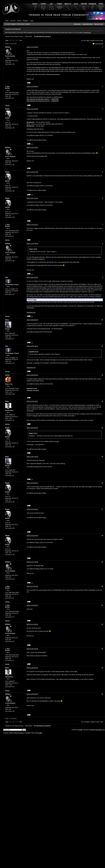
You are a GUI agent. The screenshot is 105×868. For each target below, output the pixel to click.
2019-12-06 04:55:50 (32, 320)
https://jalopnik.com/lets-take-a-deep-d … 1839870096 (43, 99)
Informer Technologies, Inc (97, 730)
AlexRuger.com (31, 312)
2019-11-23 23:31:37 (32, 225)
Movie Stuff (29, 36)
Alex (7, 277)
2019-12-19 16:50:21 (32, 605)
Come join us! (87, 33)
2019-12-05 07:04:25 (32, 277)
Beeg (7, 320)
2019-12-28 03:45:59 (32, 694)
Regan (7, 109)
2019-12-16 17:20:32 (32, 562)
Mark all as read (99, 24)
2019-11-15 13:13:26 (32, 147)
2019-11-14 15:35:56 (32, 47)
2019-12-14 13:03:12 (32, 509)
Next (21, 40)
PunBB (80, 730)
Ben (8, 86)
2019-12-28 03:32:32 (32, 668)
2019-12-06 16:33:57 (32, 401)
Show (35, 300)
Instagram (30, 390)
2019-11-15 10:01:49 (32, 109)
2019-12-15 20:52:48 (32, 536)
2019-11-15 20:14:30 (32, 172)
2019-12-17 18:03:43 (32, 586)
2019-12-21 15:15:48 (32, 624)
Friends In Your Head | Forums (14, 36)
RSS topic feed (99, 44)
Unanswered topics (88, 24)
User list (13, 21)
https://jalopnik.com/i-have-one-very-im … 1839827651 (43, 101)
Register (26, 21)
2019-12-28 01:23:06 (32, 649)
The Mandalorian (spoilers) (42, 36)
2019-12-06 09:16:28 (32, 375)
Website (7, 105)
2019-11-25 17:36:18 (32, 244)
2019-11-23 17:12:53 (32, 198)
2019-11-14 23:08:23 (32, 86)
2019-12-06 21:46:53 (32, 457)
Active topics (77, 24)
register (93, 40)
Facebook (36, 390)
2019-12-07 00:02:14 (32, 483)
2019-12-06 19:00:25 (32, 428)
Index (7, 21)
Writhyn (8, 47)
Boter (7, 401)
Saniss (7, 375)
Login (32, 21)
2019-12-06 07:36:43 (32, 346)
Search (19, 21)
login (88, 40)
